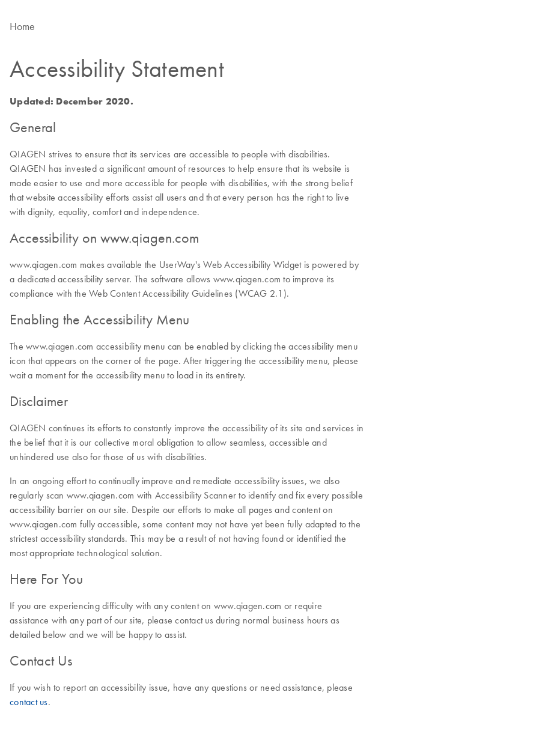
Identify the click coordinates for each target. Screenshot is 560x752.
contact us (29, 702)
